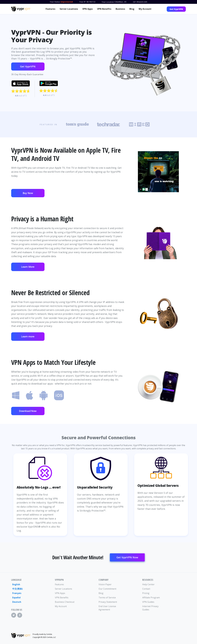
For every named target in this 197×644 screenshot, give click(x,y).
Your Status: (55, 2)
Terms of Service (107, 598)
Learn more (28, 336)
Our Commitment (107, 589)
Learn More (28, 267)
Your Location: (108, 2)
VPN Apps (88, 9)
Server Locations (69, 9)
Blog (132, 9)
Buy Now (28, 193)
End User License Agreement (107, 608)
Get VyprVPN (176, 9)
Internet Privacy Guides (150, 608)
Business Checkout (65, 602)
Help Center (148, 584)
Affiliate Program (151, 598)
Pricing (146, 593)
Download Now (28, 411)
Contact (146, 589)
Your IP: (83, 2)
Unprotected (67, 2)
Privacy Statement (108, 602)
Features (50, 9)
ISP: (135, 2)
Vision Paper (105, 584)
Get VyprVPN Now (127, 557)
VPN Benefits (104, 9)
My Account (145, 9)
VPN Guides (148, 602)
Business (120, 9)
